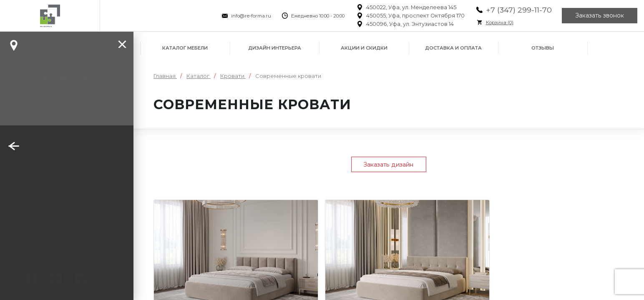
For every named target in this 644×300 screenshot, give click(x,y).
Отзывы (543, 48)
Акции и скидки (364, 48)
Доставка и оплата (453, 48)
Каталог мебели (185, 48)
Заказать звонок (600, 16)
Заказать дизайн (389, 165)
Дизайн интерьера (275, 48)
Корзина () (500, 22)
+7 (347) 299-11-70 (519, 10)
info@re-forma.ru (251, 16)
